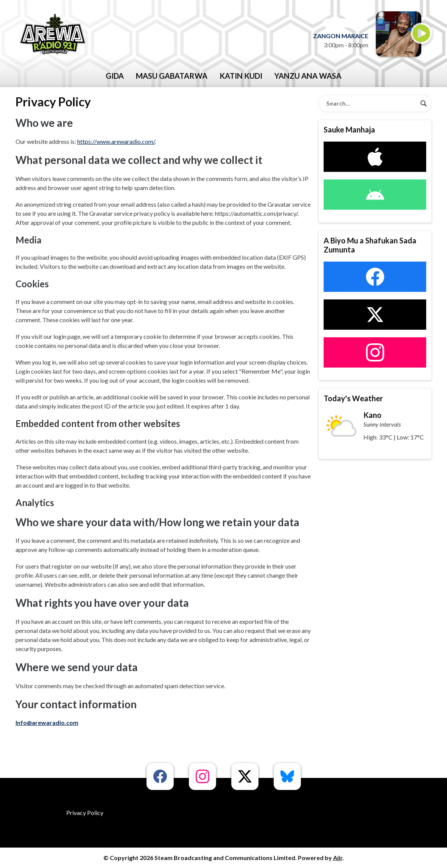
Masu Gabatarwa (172, 76)
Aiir (338, 858)
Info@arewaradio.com (47, 722)
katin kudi (241, 76)
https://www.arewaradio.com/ (116, 141)
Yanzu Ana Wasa (308, 76)
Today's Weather (353, 398)
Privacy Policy (85, 813)
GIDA (115, 76)
